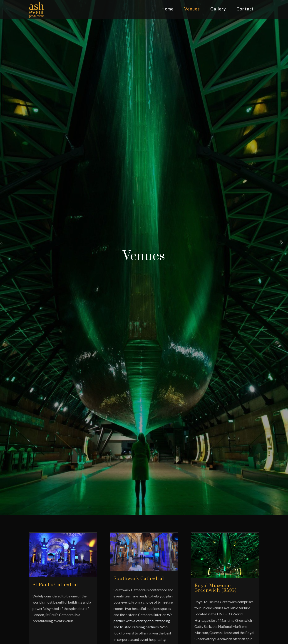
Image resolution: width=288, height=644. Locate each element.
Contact (245, 9)
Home (168, 9)
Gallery (218, 9)
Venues (192, 9)
